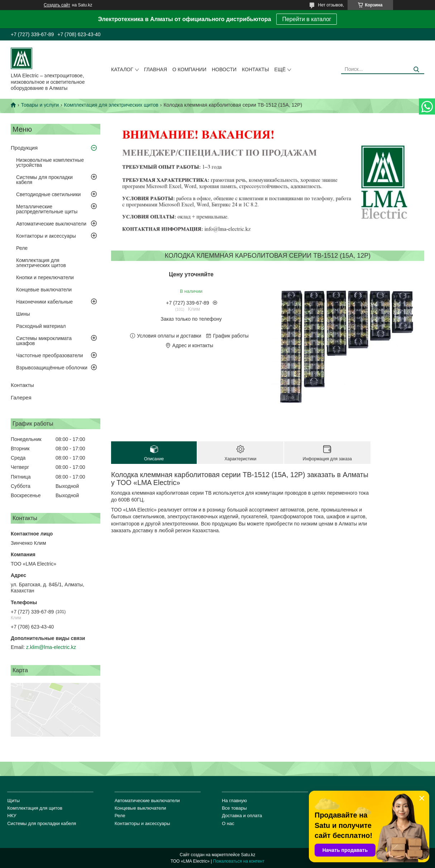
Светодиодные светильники (48, 194)
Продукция (24, 148)
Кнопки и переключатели (45, 277)
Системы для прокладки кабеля (44, 180)
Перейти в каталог (307, 19)
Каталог (122, 69)
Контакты (255, 69)
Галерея (21, 397)
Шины (23, 314)
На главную (234, 801)
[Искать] (416, 70)
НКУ (12, 816)
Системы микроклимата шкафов (44, 341)
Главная (156, 69)
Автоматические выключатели (51, 224)
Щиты (13, 801)
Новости (224, 69)
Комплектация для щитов (35, 808)
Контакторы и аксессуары (46, 236)
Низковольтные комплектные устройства (50, 163)
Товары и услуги (40, 105)
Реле (22, 248)
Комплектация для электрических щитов (111, 105)
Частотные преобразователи (49, 355)
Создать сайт (57, 5)
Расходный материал (41, 326)
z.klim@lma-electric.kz (51, 647)
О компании (189, 69)
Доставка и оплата (242, 816)
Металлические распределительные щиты (47, 209)
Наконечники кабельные (44, 302)
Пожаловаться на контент (239, 861)
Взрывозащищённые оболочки (52, 368)
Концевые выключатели (44, 290)
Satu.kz (248, 855)
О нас (228, 823)
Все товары (234, 808)
